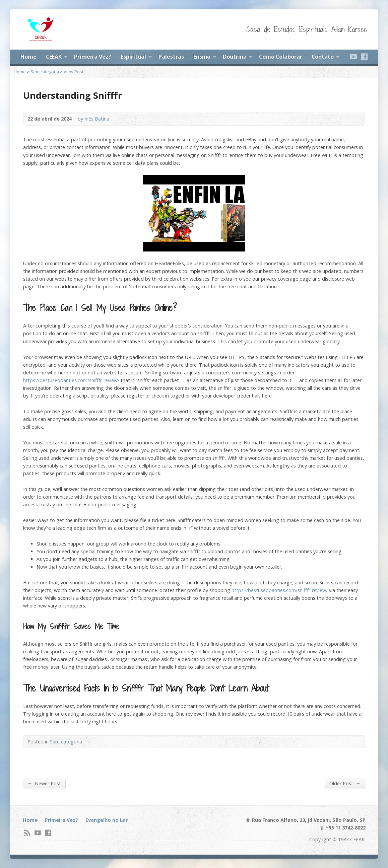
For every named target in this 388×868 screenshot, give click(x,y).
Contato (323, 57)
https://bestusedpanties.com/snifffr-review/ (71, 380)
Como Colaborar (281, 57)
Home (28, 57)
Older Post (345, 783)
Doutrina (235, 57)
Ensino (202, 57)
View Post (74, 72)
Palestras (171, 57)
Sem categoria (45, 72)
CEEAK (54, 57)
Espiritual (133, 57)
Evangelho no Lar (107, 820)
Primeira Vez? (93, 57)
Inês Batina (97, 119)
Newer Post (44, 783)
